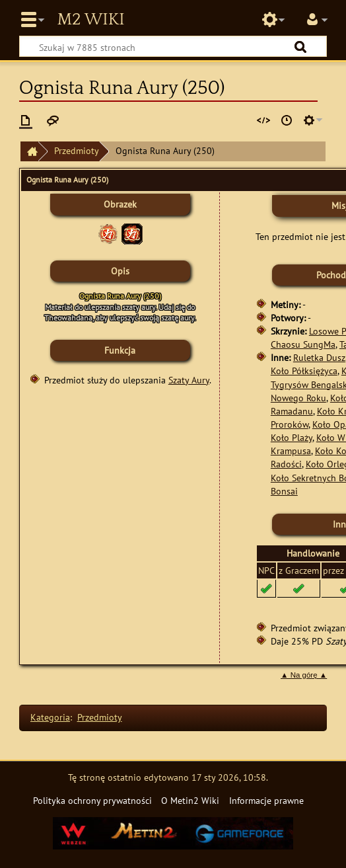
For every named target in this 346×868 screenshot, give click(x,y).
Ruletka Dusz (319, 357)
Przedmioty (77, 150)
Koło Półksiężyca (304, 371)
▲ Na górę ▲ (304, 675)
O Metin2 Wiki (190, 800)
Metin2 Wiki (90, 20)
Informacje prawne (266, 800)
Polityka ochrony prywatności (92, 800)
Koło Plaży (292, 437)
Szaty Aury (189, 380)
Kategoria (50, 717)
